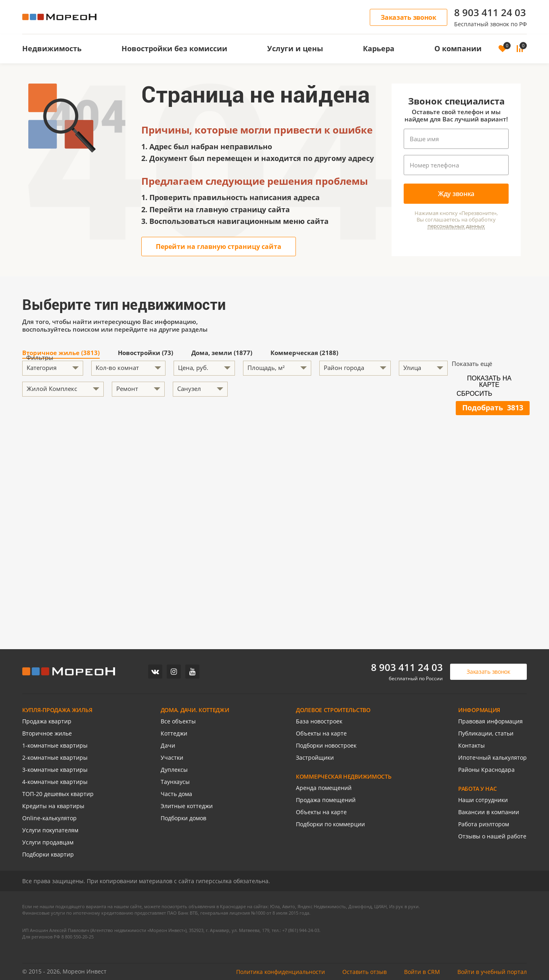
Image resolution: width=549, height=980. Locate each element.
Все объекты (178, 721)
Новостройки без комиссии (174, 48)
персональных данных (456, 226)
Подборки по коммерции (330, 824)
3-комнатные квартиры (55, 770)
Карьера (379, 48)
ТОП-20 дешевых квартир (58, 794)
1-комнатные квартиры (55, 745)
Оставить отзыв (365, 972)
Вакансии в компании (489, 812)
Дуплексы (174, 770)
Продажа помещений (326, 800)
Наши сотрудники (483, 800)
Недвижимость (52, 48)
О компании (458, 48)
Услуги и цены (295, 48)
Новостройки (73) (146, 353)
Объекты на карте (321, 733)
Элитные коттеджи (187, 806)
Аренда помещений (324, 788)
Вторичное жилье (47, 733)
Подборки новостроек (326, 745)
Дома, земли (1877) (222, 353)
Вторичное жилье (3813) (61, 353)
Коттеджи (174, 733)
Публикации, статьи (486, 733)
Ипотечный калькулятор (492, 757)
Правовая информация (490, 721)
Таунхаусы (175, 782)
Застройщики (315, 757)
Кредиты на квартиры (53, 806)
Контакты (471, 745)
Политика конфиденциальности (281, 972)
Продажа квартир (47, 721)
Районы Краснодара (486, 770)
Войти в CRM (422, 972)
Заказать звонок (409, 17)
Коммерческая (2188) (304, 353)
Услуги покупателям (50, 830)
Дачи (168, 745)
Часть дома (176, 794)
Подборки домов (183, 818)
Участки (172, 757)
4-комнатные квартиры (55, 782)
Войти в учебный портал (492, 972)
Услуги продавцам (48, 842)
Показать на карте (489, 381)
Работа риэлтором (484, 824)
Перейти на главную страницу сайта (219, 247)
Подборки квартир (48, 854)
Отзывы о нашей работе (492, 836)
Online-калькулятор (49, 818)
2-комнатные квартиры (55, 757)
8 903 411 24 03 (490, 12)
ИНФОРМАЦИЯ (479, 710)
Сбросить (474, 394)
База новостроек (319, 721)
